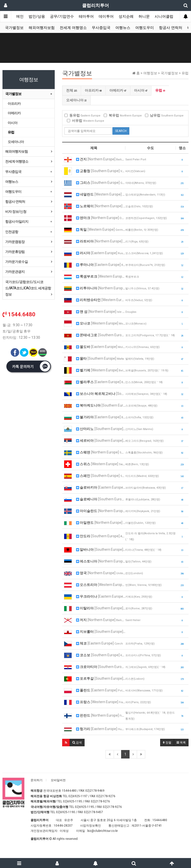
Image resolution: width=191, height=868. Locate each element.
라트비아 (101, 241)
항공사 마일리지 (17, 221)
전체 (72, 90)
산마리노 (101, 429)
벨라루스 (101, 382)
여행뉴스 (123, 28)
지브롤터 (101, 632)
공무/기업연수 (62, 16)
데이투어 (106, 16)
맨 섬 (101, 312)
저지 (101, 620)
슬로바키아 (101, 487)
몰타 (100, 358)
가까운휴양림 (15, 252)
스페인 (101, 476)
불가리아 (101, 417)
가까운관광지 (15, 272)
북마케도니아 (101, 405)
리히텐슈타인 (101, 300)
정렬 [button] (167, 743)
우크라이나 (101, 596)
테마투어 (86, 16)
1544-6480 (69, 791)
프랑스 (101, 702)
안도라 (101, 536)
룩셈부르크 (101, 276)
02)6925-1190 (66, 812)
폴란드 (101, 690)
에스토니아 (101, 561)
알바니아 (101, 549)
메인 (20, 16)
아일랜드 (101, 523)
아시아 (141, 90)
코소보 (101, 655)
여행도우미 (145, 28)
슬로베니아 (101, 499)
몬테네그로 (101, 335)
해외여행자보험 (42, 28)
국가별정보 (14, 28)
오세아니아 (76, 100)
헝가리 (101, 729)
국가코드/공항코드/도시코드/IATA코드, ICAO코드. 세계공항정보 (28, 288)
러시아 (101, 253)
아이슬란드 (101, 511)
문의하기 (37, 780)
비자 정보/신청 (16, 212)
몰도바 (101, 347)
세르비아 (101, 440)
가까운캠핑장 (15, 242)
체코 (99, 643)
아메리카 (118, 90)
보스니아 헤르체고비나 (101, 394)
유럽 (160, 90)
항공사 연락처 (171, 28)
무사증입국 (101, 28)
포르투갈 (101, 678)
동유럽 (82, 115)
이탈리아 (101, 608)
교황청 (101, 171)
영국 (101, 573)
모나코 (101, 323)
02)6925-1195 (72, 801)
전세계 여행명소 (73, 28)
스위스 (101, 464)
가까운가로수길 (17, 262)
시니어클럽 (164, 16)
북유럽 (123, 115)
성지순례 (126, 16)
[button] (66, 743)
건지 (101, 159)
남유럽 (164, 115)
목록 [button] (181, 743)
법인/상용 (37, 16)
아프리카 (93, 90)
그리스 (101, 183)
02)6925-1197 (78, 796)
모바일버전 (58, 780)
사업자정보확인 (91, 826)
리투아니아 (101, 288)
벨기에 (101, 370)
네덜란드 (101, 194)
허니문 (144, 16)
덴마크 (101, 218)
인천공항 (12, 232)
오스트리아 (101, 585)
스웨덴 (101, 452)
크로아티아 (101, 667)
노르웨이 (101, 206)
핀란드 (101, 715)
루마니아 (101, 265)
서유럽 (86, 120)
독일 (101, 229)
